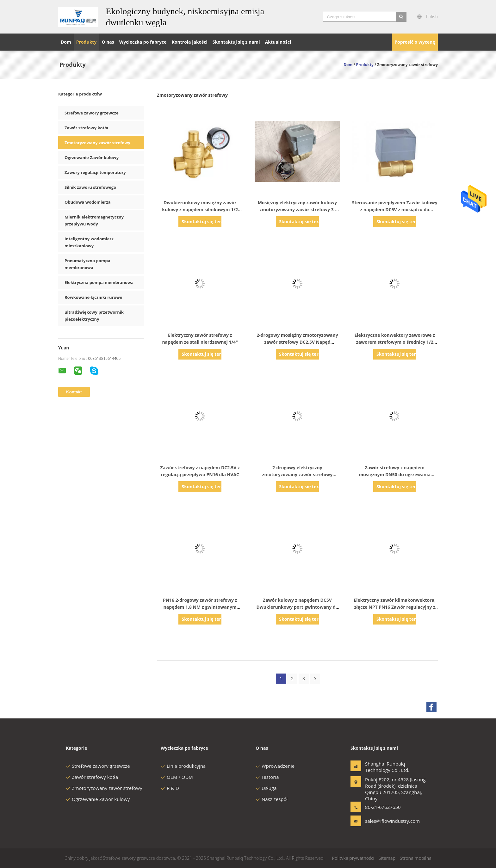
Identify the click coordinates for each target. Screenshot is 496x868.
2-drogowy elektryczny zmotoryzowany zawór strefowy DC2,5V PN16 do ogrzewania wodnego (298, 474)
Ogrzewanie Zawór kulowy (92, 157)
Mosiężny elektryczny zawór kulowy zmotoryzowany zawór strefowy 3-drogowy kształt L (297, 209)
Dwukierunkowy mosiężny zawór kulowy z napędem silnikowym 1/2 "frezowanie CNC (200, 209)
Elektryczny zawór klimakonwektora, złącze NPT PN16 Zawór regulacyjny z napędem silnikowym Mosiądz (395, 607)
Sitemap (387, 858)
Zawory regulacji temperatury (95, 172)
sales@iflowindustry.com (385, 821)
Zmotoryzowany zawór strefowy (97, 143)
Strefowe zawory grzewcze (92, 113)
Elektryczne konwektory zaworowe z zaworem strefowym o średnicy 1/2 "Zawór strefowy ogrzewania (395, 342)
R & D (170, 788)
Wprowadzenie (275, 766)
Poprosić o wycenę (415, 42)
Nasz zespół (272, 799)
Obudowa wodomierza (88, 202)
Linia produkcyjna (183, 766)
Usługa (266, 788)
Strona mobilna (416, 858)
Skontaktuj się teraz (201, 222)
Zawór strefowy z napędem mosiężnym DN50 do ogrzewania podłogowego (395, 474)
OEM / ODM (177, 777)
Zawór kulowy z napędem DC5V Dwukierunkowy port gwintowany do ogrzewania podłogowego (297, 607)
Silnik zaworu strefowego (90, 187)
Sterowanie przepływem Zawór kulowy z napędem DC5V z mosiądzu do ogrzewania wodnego (395, 209)
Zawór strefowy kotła (86, 128)
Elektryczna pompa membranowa (99, 282)
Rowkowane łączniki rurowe (93, 297)
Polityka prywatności (353, 858)
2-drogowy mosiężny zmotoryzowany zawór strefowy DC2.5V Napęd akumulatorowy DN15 (297, 342)
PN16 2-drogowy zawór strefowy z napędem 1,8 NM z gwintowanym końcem (200, 607)
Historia (267, 777)
